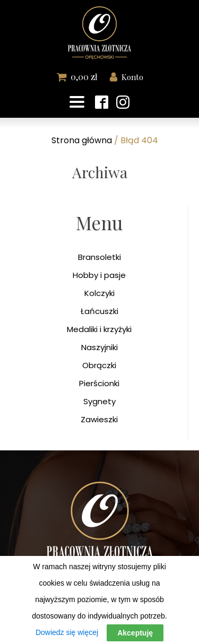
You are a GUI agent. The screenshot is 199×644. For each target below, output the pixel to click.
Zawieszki (99, 419)
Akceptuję (135, 633)
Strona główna (82, 140)
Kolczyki (99, 293)
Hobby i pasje (99, 275)
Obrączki (99, 365)
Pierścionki (99, 383)
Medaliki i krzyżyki (99, 329)
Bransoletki (99, 257)
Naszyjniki (99, 347)
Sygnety (99, 401)
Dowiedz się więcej (67, 632)
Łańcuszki (99, 311)
